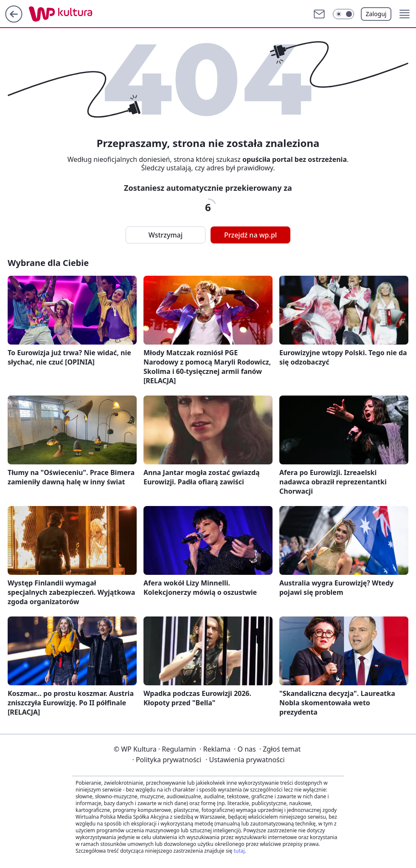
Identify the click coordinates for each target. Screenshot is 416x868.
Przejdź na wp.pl (250, 235)
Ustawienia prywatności (245, 760)
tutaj (239, 851)
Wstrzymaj (166, 235)
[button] (343, 14)
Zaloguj (376, 14)
